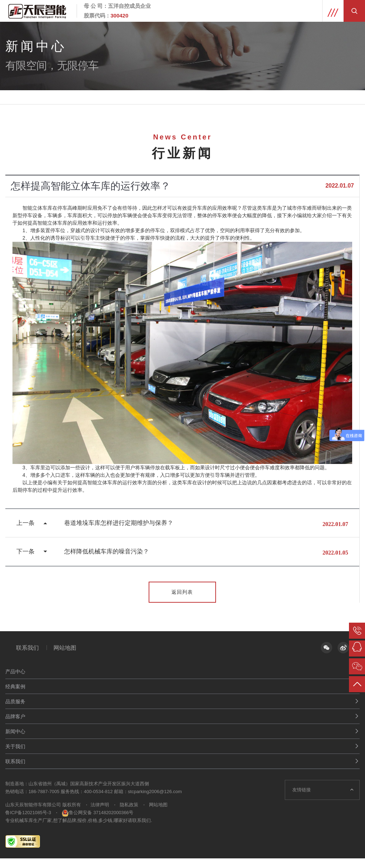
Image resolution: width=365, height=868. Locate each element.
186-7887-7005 (44, 801)
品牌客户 (15, 726)
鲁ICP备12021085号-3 (29, 822)
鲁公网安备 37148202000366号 (99, 822)
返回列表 (182, 601)
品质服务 (15, 711)
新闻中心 (15, 741)
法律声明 (102, 814)
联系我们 (27, 657)
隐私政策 (131, 814)
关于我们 (15, 756)
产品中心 (15, 681)
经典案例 (15, 696)
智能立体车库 (37, 208)
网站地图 (68, 657)
